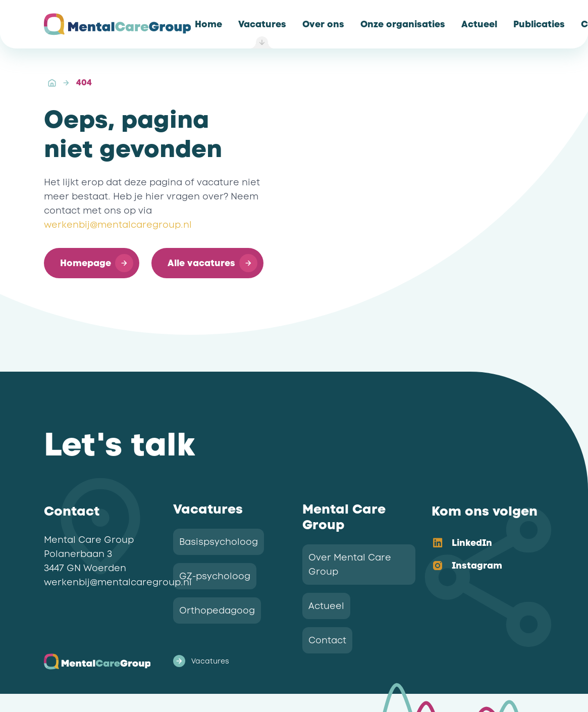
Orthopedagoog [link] (217, 611)
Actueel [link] (326, 606)
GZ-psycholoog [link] (215, 576)
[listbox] (480, 555)
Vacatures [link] (201, 661)
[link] (208, 24)
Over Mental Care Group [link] (350, 565)
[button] (92, 263)
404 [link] (84, 83)
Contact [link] (327, 640)
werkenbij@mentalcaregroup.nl (118, 225)
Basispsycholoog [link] (219, 542)
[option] (480, 544)
